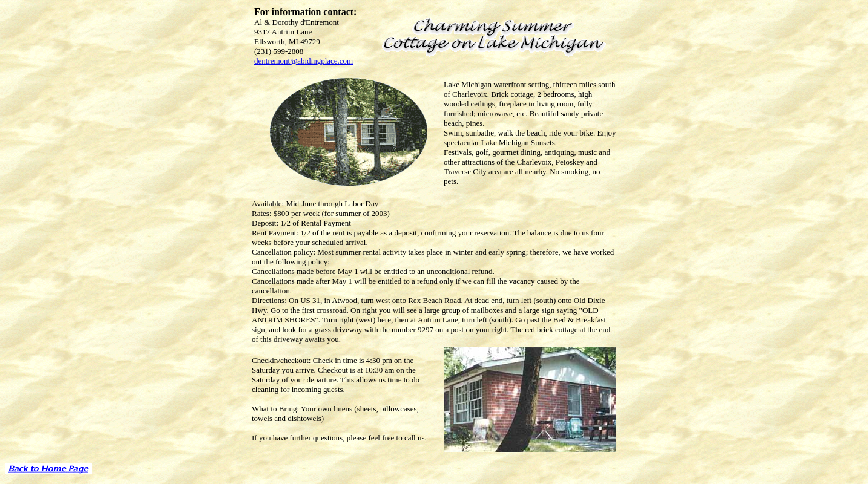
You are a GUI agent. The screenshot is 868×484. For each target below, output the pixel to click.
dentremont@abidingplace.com (304, 61)
